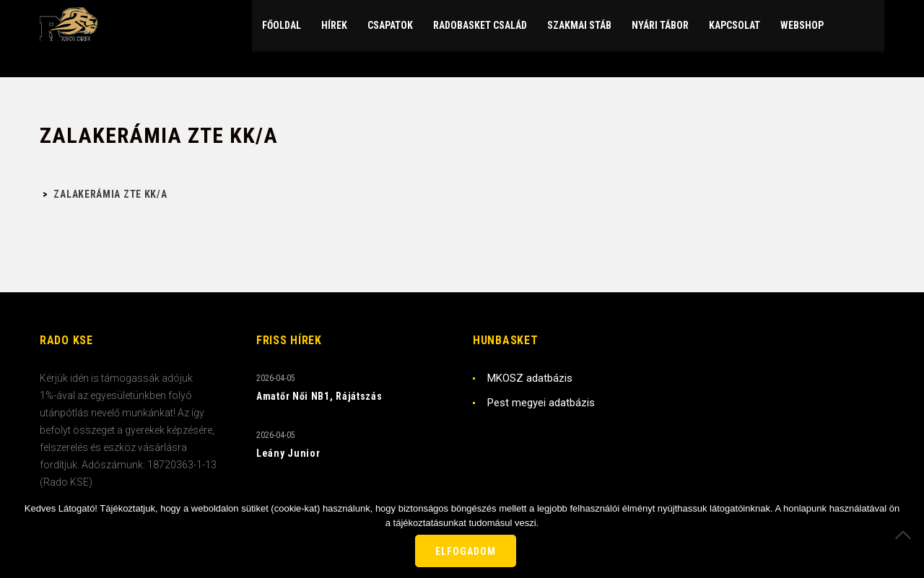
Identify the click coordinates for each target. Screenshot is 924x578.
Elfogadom (466, 551)
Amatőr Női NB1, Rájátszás (319, 396)
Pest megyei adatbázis (541, 403)
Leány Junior (288, 453)
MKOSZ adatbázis (530, 378)
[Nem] (906, 535)
